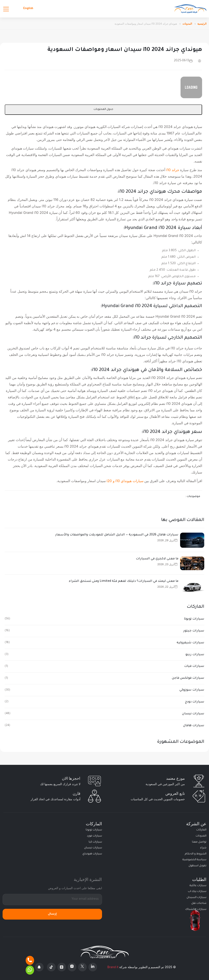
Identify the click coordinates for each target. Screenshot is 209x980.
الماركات (201, 830)
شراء (203, 848)
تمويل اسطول (197, 866)
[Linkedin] (93, 967)
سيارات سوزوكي (192, 690)
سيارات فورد (94, 836)
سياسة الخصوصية (194, 860)
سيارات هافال (194, 726)
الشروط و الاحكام (196, 854)
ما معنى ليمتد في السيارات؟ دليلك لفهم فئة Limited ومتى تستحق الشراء (124, 581)
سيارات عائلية (198, 886)
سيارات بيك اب (197, 892)
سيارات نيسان (193, 714)
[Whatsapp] (30, 970)
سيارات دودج (195, 702)
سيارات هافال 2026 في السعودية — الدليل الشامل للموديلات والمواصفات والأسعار (117, 535)
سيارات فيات (194, 666)
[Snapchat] (39, 967)
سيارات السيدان (196, 898)
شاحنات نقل (199, 903)
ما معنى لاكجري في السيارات (157, 559)
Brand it (113, 967)
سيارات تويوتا (194, 619)
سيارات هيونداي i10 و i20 (125, 481)
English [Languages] (28, 9)
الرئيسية (202, 24)
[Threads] (62, 967)
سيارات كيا (95, 842)
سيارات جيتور (194, 631)
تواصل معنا (199, 842)
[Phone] (30, 960)
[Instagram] (72, 967)
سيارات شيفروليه (190, 643)
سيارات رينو (195, 655)
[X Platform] (82, 967)
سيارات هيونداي (92, 854)
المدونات (187, 24)
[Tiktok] (51, 967)
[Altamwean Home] (190, 9)
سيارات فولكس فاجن (188, 678)
